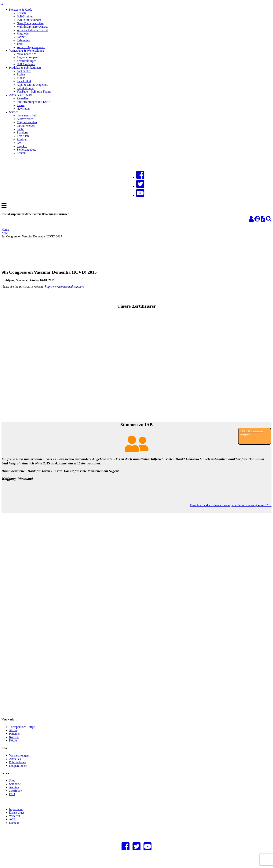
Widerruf (15, 822)
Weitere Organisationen (31, 47)
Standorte (22, 132)
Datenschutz (17, 818)
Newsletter (23, 109)
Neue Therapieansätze (30, 23)
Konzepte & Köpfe (21, 10)
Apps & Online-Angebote (32, 85)
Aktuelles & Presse (21, 95)
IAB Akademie (26, 64)
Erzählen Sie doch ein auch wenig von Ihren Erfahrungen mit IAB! (231, 505)
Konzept (14, 743)
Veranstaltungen (26, 61)
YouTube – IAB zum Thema (34, 92)
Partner (21, 37)
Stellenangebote (26, 150)
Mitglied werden (27, 122)
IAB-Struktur (25, 16)
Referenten (23, 40)
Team (20, 44)
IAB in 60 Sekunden (29, 20)
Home (5, 230)
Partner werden (26, 126)
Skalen (21, 74)
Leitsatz (22, 13)
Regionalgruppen (27, 57)
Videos (21, 78)
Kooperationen (18, 771)
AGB (12, 825)
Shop (12, 786)
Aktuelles (22, 98)
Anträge (22, 139)
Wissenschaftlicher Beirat (32, 30)
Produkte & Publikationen (25, 68)
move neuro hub (27, 115)
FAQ (20, 143)
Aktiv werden (25, 119)
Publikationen (25, 88)
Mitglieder (23, 33)
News (5, 233)
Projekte (22, 146)
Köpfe (13, 746)
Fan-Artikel (24, 81)
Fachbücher (24, 71)
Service (14, 112)
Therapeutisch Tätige (22, 732)
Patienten (15, 739)
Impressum (16, 815)
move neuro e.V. (27, 54)
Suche (20, 129)
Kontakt (22, 153)
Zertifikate (23, 136)
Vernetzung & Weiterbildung (27, 51)
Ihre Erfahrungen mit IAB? (33, 102)
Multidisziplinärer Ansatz (32, 27)
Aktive (13, 736)
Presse (21, 105)
